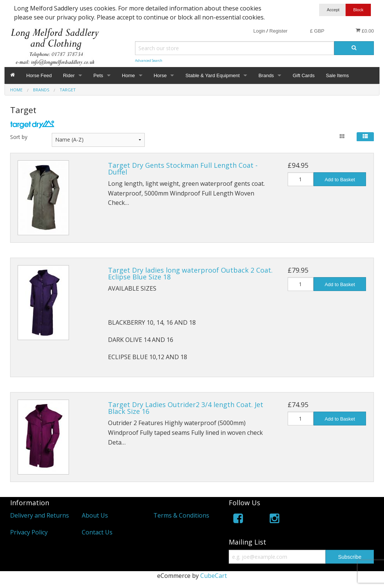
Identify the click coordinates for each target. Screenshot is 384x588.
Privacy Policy (29, 532)
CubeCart (214, 576)
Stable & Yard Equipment (212, 75)
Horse (160, 75)
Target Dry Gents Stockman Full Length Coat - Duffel (183, 169)
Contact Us (97, 532)
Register (278, 31)
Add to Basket (340, 180)
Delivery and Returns (40, 515)
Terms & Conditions (181, 515)
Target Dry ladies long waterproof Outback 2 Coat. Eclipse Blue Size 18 (190, 273)
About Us (95, 515)
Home (128, 75)
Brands (266, 75)
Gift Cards (304, 75)
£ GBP (317, 31)
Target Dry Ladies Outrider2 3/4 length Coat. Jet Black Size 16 (186, 408)
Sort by (19, 137)
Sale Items (337, 75)
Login (259, 31)
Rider (69, 75)
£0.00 (365, 31)
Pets (98, 75)
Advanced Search (149, 60)
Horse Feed (39, 75)
